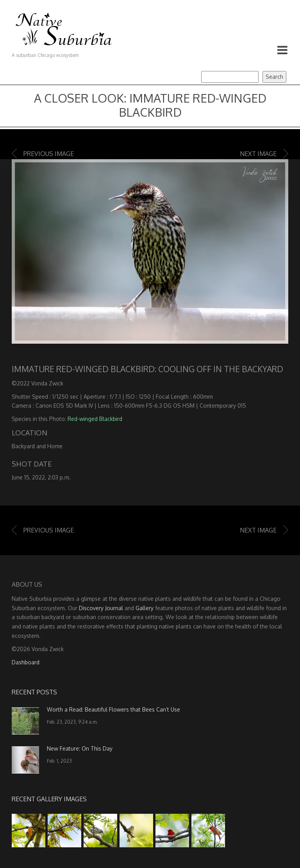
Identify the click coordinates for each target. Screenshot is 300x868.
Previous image (49, 154)
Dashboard (26, 662)
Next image (258, 154)
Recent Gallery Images (49, 799)
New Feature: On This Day (80, 748)
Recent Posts (34, 692)
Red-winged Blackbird (95, 419)
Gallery (145, 608)
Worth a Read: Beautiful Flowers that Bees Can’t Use (113, 709)
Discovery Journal (101, 608)
